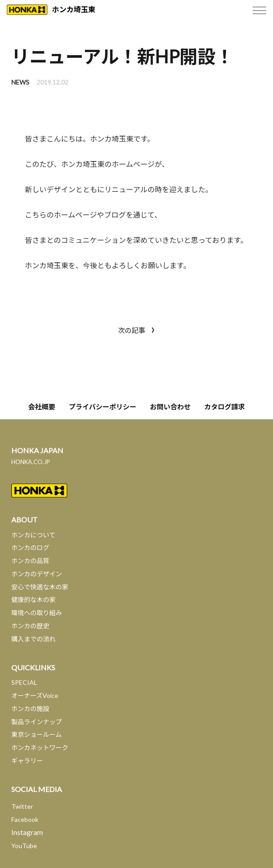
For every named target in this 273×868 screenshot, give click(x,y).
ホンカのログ (30, 548)
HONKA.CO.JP (31, 462)
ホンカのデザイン (37, 574)
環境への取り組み (37, 613)
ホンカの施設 (30, 709)
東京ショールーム (37, 734)
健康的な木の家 (33, 600)
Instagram (27, 832)
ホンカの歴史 (30, 626)
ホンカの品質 (30, 561)
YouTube (24, 846)
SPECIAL (24, 682)
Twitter (22, 806)
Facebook (25, 819)
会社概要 (42, 407)
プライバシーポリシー (103, 407)
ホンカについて (33, 535)
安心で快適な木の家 (40, 587)
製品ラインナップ (37, 722)
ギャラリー (27, 761)
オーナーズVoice (35, 695)
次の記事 (136, 329)
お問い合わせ (170, 407)
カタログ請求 (225, 407)
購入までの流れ (33, 639)
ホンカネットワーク (40, 747)
